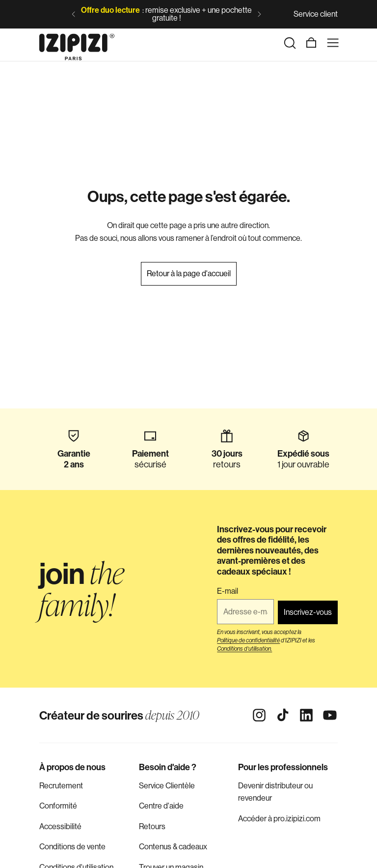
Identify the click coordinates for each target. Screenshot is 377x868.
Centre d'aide (161, 806)
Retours (152, 826)
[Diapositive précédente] (74, 14)
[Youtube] (330, 715)
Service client (316, 14)
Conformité (58, 806)
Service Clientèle (167, 786)
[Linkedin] (306, 715)
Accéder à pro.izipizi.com (279, 819)
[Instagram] (259, 715)
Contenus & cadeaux (173, 847)
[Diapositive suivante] (259, 14)
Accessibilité (60, 826)
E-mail (228, 591)
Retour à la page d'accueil (189, 274)
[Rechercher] (290, 43)
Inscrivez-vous (308, 612)
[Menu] (333, 43)
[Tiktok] (283, 715)
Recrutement (61, 786)
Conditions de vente (72, 847)
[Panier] (311, 43)
